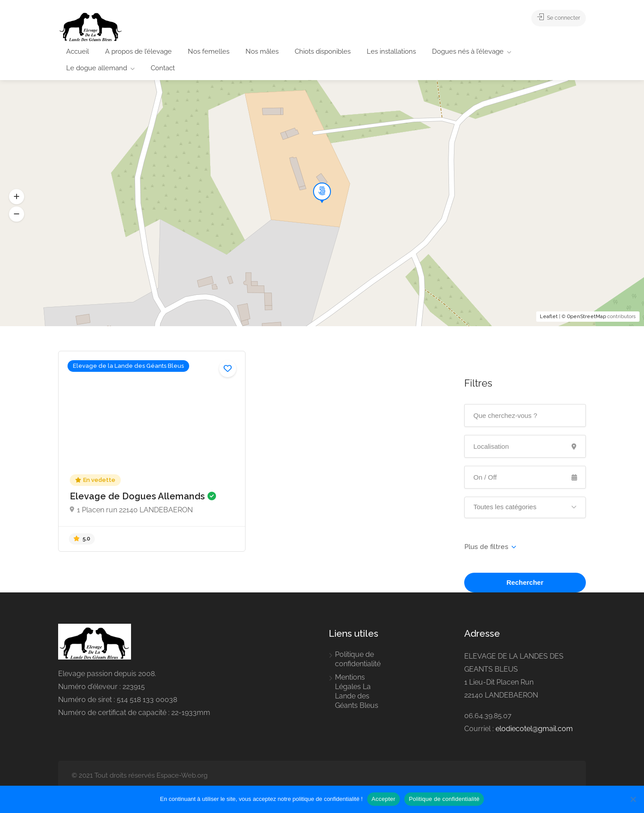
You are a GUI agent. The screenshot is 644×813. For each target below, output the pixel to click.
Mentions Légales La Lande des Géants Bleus (357, 691)
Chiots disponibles (323, 51)
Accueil (78, 51)
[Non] (633, 799)
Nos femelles (209, 51)
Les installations (391, 51)
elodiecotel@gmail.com (534, 729)
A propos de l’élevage (138, 51)
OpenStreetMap (587, 317)
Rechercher (525, 582)
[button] (17, 214)
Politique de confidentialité (358, 659)
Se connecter (553, 18)
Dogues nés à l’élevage (468, 51)
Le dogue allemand (97, 68)
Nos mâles (262, 51)
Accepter (383, 799)
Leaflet (549, 317)
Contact (163, 68)
